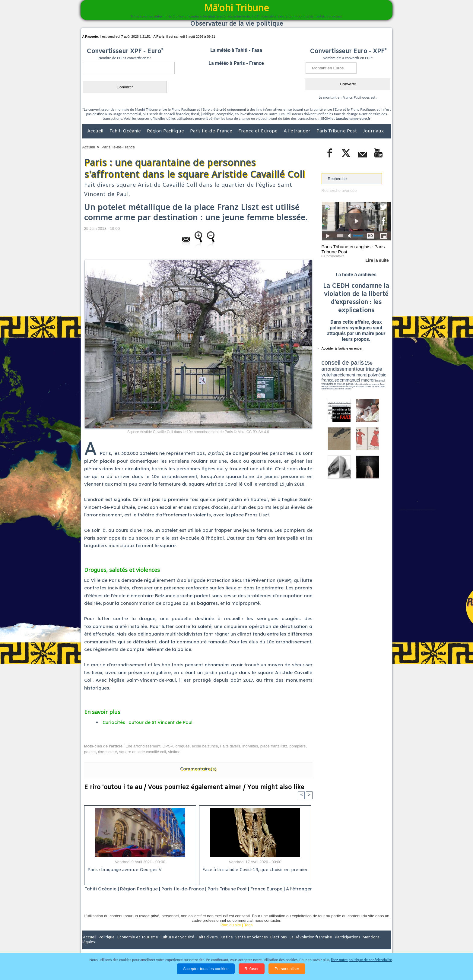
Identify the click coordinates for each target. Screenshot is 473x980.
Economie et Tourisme (138, 945)
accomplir (385, 381)
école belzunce (205, 746)
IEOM (326, 118)
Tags (248, 933)
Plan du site (231, 933)
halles (348, 383)
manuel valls (361, 378)
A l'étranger (298, 131)
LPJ (324, 381)
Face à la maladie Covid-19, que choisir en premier (254, 870)
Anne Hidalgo (351, 381)
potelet (90, 752)
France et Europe (259, 131)
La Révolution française (308, 945)
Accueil (96, 131)
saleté (112, 752)
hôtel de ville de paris (378, 378)
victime (174, 752)
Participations (344, 945)
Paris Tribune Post (337, 131)
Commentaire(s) (198, 768)
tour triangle (364, 368)
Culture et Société (177, 945)
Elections (276, 945)
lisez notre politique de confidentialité (361, 960)
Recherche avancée (339, 190)
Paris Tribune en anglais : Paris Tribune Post (353, 249)
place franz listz (274, 746)
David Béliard (340, 383)
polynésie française (371, 373)
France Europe (279, 889)
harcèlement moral (338, 373)
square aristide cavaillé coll (143, 752)
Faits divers (230, 746)
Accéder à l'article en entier (341, 348)
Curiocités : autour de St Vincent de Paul (148, 722)
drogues (182, 746)
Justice (225, 945)
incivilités (250, 746)
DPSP (168, 746)
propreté (342, 381)
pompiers (297, 746)
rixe (101, 752)
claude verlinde (363, 381)
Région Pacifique (166, 131)
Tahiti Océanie (126, 131)
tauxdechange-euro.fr (353, 118)
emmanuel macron (338, 377)
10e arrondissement (143, 746)
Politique (107, 945)
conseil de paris (340, 362)
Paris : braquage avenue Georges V (124, 870)
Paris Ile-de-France (212, 131)
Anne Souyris (376, 381)
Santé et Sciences (250, 945)
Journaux (373, 131)
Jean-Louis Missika (359, 383)
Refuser (252, 969)
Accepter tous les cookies (206, 969)
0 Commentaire (333, 256)
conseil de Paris (328, 383)
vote (380, 368)
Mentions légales (374, 945)
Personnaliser (287, 969)
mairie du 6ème (332, 381)
